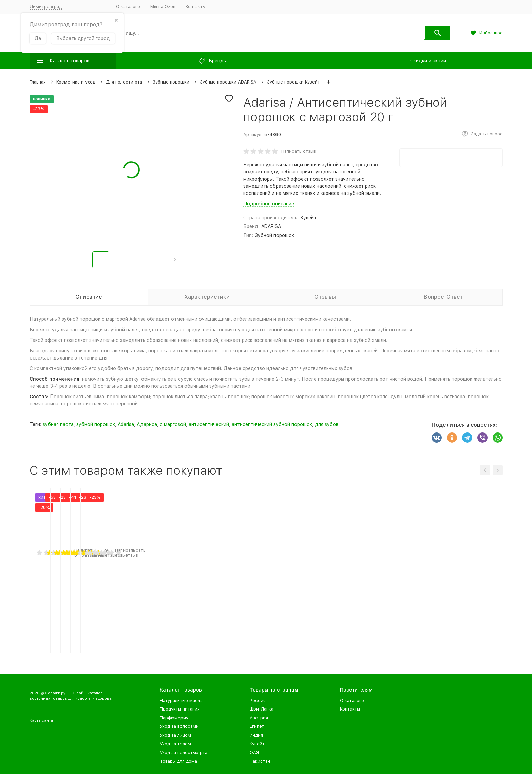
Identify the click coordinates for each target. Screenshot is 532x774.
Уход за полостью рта (184, 752)
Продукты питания (180, 709)
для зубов (327, 424)
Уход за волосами (179, 726)
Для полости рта (124, 82)
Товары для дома (178, 761)
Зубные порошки (171, 82)
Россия (258, 701)
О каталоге (128, 7)
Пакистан (260, 761)
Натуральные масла (181, 701)
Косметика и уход (76, 82)
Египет (257, 726)
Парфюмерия (174, 718)
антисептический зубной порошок (272, 424)
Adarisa (126, 424)
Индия (256, 735)
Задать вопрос (487, 134)
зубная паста (58, 424)
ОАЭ (254, 752)
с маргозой (173, 424)
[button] (175, 260)
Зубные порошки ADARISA (228, 82)
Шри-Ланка (262, 709)
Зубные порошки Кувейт (293, 82)
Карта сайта (41, 721)
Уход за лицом (175, 735)
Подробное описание (269, 204)
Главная (38, 82)
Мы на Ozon (163, 7)
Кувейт (257, 744)
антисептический (209, 424)
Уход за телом (175, 744)
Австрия (259, 718)
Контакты (196, 7)
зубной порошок (96, 424)
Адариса (147, 424)
